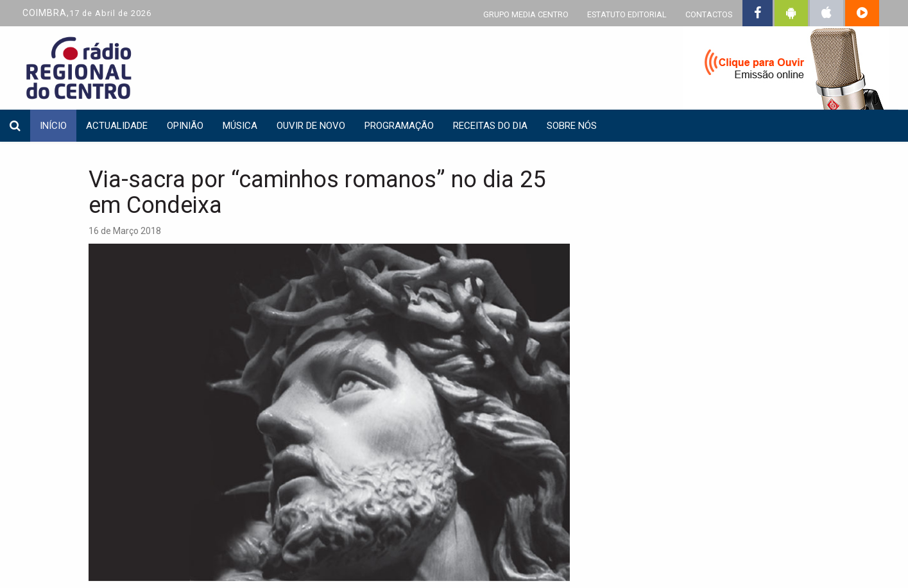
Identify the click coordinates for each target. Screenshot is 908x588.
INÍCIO (53, 126)
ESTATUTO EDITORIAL (627, 14)
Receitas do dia (490, 126)
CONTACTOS (709, 14)
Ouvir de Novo (311, 126)
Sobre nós (572, 126)
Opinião (185, 126)
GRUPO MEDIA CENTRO (526, 14)
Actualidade (117, 126)
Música (240, 126)
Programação (399, 126)
